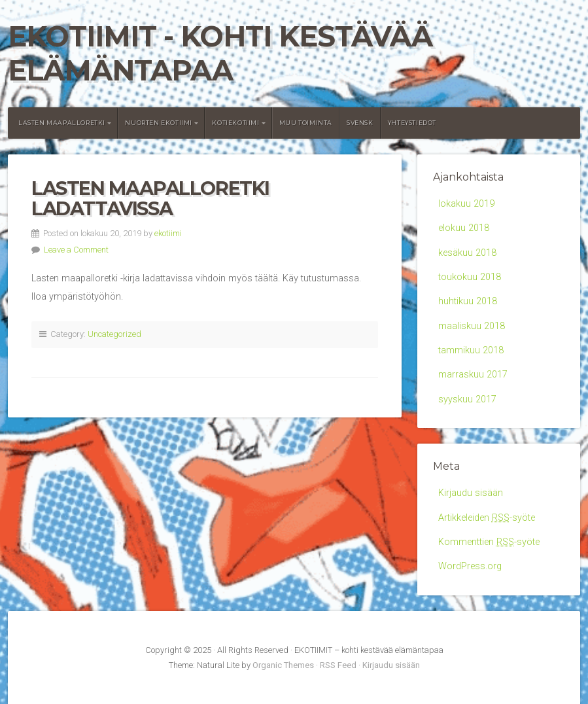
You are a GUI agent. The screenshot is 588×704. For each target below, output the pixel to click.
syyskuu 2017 (467, 399)
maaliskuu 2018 (472, 326)
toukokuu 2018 (470, 277)
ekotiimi (168, 233)
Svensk (360, 123)
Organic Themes (283, 665)
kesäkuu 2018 (467, 253)
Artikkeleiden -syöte (487, 518)
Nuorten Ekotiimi (159, 123)
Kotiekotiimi (235, 123)
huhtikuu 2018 (468, 301)
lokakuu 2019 (466, 204)
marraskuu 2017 (473, 375)
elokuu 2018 (464, 228)
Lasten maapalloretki (62, 123)
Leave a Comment (76, 250)
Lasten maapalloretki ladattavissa (150, 199)
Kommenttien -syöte (489, 542)
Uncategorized (114, 334)
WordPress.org (470, 566)
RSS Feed (338, 665)
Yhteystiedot (412, 123)
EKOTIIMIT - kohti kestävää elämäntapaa (220, 53)
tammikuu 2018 (471, 350)
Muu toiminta (306, 123)
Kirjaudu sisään (471, 493)
